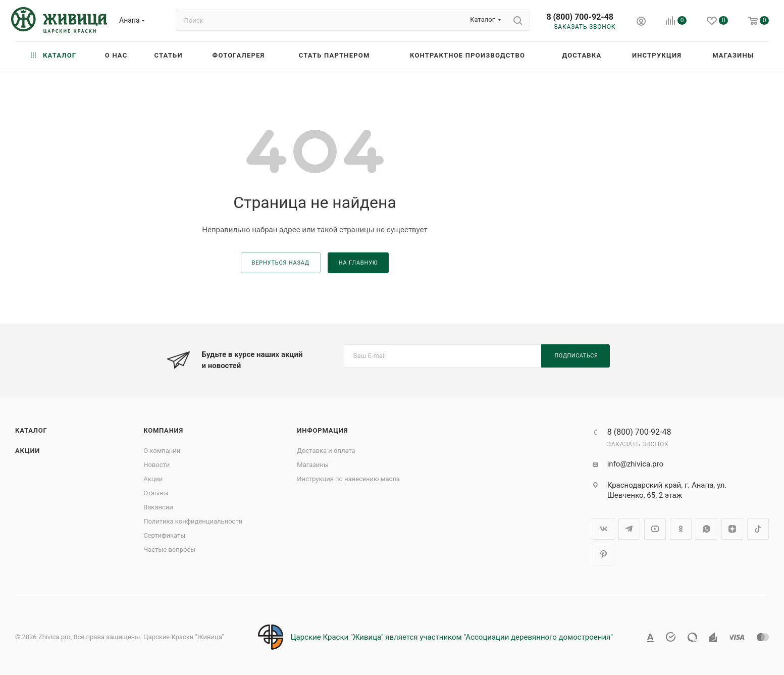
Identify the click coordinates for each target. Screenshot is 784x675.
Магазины (313, 465)
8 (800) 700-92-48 (580, 17)
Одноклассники (681, 529)
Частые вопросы (169, 550)
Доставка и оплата (326, 451)
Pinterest (604, 555)
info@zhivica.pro (635, 464)
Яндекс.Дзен (732, 529)
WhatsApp (707, 529)
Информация (322, 430)
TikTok (758, 529)
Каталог (31, 430)
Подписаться (577, 356)
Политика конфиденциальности (193, 521)
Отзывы (156, 493)
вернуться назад (281, 263)
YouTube (655, 529)
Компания (163, 430)
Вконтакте (604, 529)
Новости (156, 465)
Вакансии (158, 507)
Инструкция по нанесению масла (348, 479)
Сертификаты (164, 535)
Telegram (629, 529)
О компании (162, 451)
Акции (28, 451)
